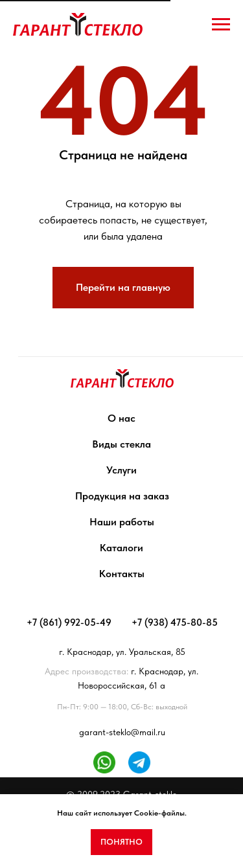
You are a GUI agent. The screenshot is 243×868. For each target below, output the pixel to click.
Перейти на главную (123, 287)
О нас (121, 418)
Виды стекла (121, 444)
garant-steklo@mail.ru (122, 732)
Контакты (122, 574)
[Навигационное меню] (221, 25)
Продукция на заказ (122, 496)
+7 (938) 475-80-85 (175, 622)
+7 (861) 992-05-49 (69, 622)
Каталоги (121, 548)
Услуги (121, 470)
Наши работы (122, 522)
